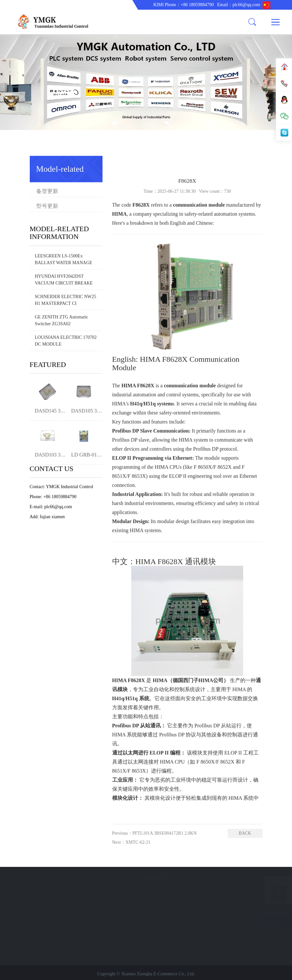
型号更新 (66, 186)
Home (209, 161)
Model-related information (245, 161)
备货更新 (47, 171)
